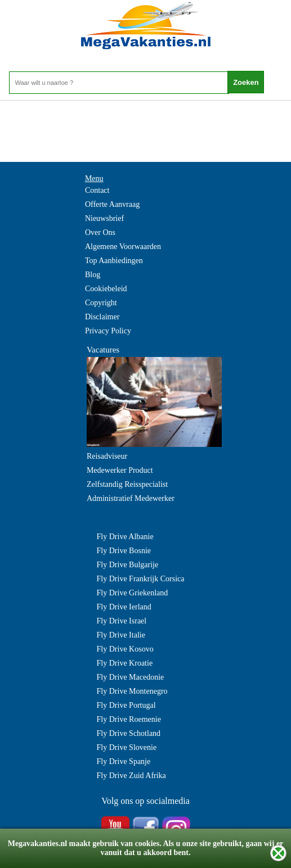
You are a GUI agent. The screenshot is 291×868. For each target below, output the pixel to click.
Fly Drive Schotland (129, 733)
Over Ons (100, 232)
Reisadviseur (107, 456)
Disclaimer (102, 317)
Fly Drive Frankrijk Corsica (141, 579)
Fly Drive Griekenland (133, 593)
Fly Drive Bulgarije (128, 565)
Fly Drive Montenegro (132, 691)
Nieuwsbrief (104, 218)
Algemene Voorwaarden (123, 247)
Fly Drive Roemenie (129, 719)
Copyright (101, 303)
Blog (93, 275)
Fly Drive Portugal (126, 705)
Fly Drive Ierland (124, 607)
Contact (97, 190)
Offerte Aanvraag (112, 204)
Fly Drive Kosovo (125, 649)
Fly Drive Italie (121, 635)
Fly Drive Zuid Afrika (131, 776)
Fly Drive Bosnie (124, 551)
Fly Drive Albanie (125, 537)
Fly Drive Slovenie (127, 747)
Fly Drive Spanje (124, 761)
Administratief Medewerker (131, 498)
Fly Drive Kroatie (125, 663)
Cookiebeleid (106, 289)
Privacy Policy (108, 331)
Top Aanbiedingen (114, 261)
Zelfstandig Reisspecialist (127, 484)
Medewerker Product (120, 470)
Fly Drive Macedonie (131, 677)
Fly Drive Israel (122, 621)
